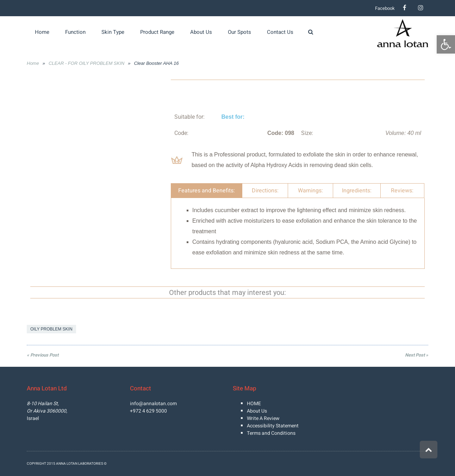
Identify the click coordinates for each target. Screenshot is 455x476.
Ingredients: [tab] (357, 191)
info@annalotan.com (153, 404)
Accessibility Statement (273, 426)
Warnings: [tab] (310, 191)
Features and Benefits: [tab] (207, 191)
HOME (254, 404)
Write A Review (263, 418)
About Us (257, 411)
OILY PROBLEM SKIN (51, 329)
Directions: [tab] (265, 191)
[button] (446, 44)
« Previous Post (43, 355)
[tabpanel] (298, 233)
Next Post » (417, 355)
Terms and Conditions (271, 433)
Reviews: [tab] (402, 191)
